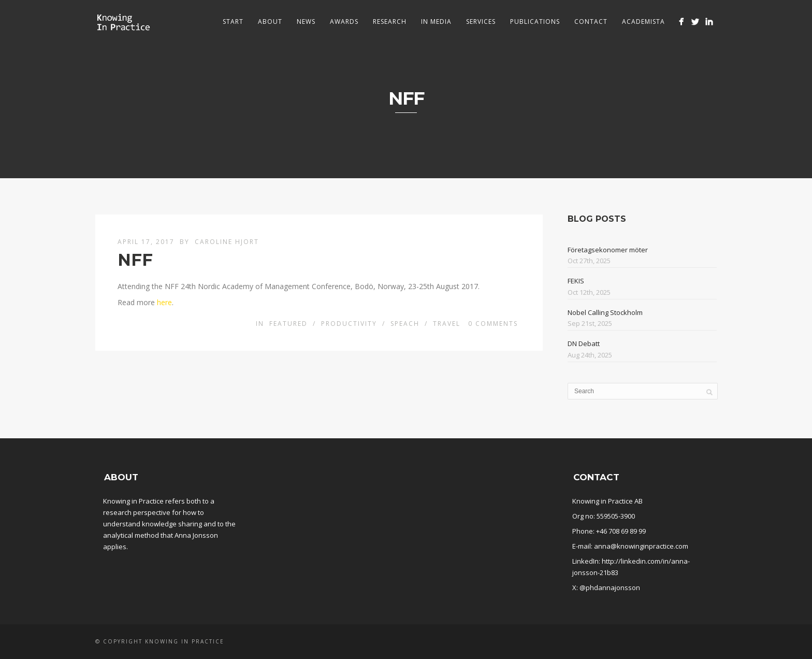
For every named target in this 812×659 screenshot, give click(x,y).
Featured (288, 324)
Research (390, 22)
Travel (447, 324)
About (270, 22)
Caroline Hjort (227, 242)
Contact (591, 22)
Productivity (349, 324)
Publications (535, 22)
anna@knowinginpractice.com (641, 546)
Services (481, 22)
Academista (643, 22)
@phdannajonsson (610, 588)
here (164, 302)
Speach (405, 324)
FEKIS (576, 281)
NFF (135, 260)
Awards (344, 22)
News (306, 22)
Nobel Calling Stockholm (605, 312)
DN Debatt (584, 343)
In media (436, 22)
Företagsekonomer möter (608, 250)
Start (233, 22)
